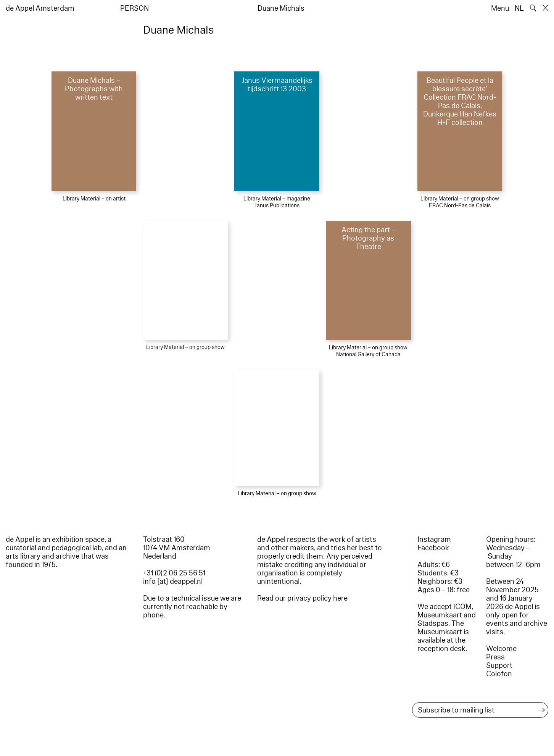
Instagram (434, 540)
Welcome (501, 649)
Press (495, 657)
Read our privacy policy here (302, 598)
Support (499, 666)
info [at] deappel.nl (173, 582)
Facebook (433, 548)
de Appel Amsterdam (40, 8)
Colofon (499, 674)
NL (519, 8)
